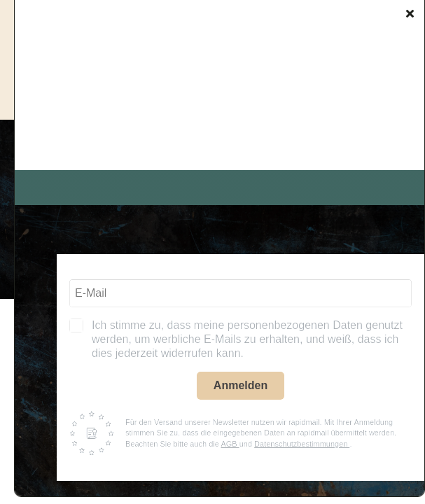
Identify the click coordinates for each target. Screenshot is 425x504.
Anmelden (241, 385)
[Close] (410, 13)
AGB (230, 444)
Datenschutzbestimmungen (302, 444)
